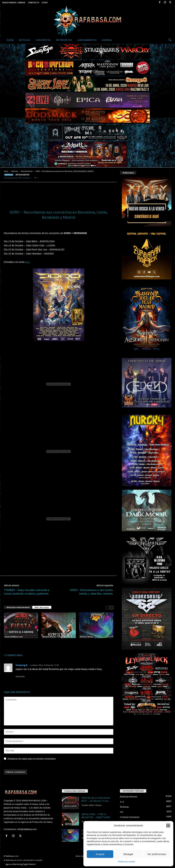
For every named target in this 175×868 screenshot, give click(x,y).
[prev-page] (107, 607)
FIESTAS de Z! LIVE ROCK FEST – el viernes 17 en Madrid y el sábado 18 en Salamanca (20, 643)
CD (122, 812)
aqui (27, 262)
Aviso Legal (81, 856)
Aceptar (100, 854)
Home (10, 40)
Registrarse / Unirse (14, 2)
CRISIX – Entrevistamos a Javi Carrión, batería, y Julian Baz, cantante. (91, 592)
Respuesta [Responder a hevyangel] (20, 676)
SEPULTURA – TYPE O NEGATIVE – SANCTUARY (96, 816)
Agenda (107, 40)
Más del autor (42, 607)
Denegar (128, 854)
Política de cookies (127, 862)
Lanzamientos (87, 40)
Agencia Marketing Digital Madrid (21, 864)
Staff (45, 2)
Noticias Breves (27, 171)
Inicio (6, 171)
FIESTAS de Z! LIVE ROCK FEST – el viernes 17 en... (96, 799)
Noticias (25, 40)
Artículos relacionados (18, 607)
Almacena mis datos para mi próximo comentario (32, 759)
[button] (168, 826)
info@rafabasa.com (27, 829)
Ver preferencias (157, 854)
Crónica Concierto (130, 817)
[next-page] (112, 607)
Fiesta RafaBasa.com (14, 637)
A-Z (122, 802)
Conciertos (43, 40)
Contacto (34, 2)
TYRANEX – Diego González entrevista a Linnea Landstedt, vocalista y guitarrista (27, 592)
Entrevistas (64, 40)
